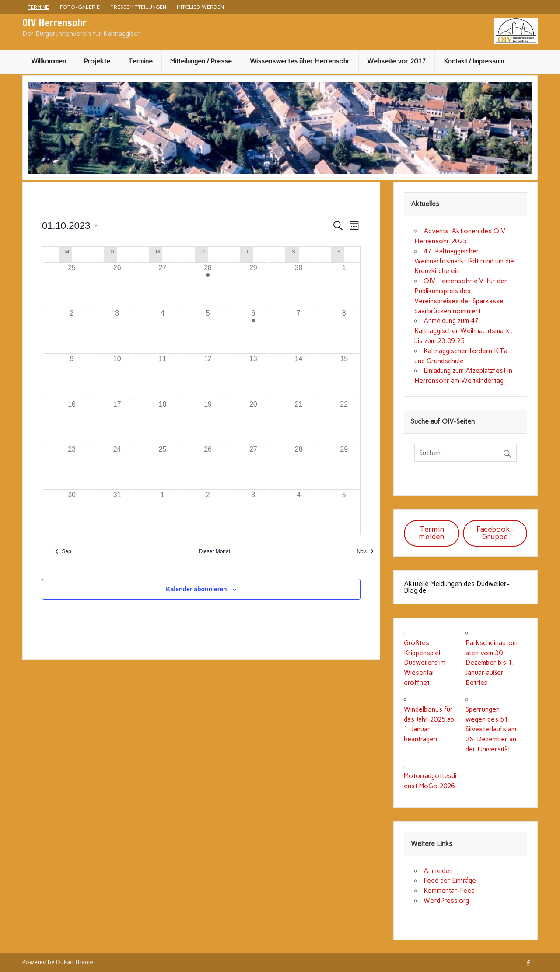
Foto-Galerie (80, 7)
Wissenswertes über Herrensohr (300, 61)
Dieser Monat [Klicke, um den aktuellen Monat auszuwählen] (215, 551)
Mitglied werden (200, 7)
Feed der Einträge (450, 881)
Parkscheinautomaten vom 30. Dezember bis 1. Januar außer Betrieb (492, 663)
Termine (38, 7)
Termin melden (432, 533)
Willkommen (49, 61)
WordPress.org (446, 901)
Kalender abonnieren (196, 589)
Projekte (97, 61)
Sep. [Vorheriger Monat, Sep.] (64, 551)
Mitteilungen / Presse (201, 61)
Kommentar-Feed (449, 891)
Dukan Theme (75, 962)
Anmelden (438, 871)
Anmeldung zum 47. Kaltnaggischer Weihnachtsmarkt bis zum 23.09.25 (463, 331)
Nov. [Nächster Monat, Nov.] (365, 551)
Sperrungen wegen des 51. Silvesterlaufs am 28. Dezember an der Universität (491, 729)
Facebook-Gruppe (495, 533)
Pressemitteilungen (138, 7)
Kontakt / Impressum (474, 61)
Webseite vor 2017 (396, 61)
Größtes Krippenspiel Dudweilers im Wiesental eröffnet (425, 663)
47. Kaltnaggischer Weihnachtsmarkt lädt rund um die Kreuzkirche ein (464, 261)
